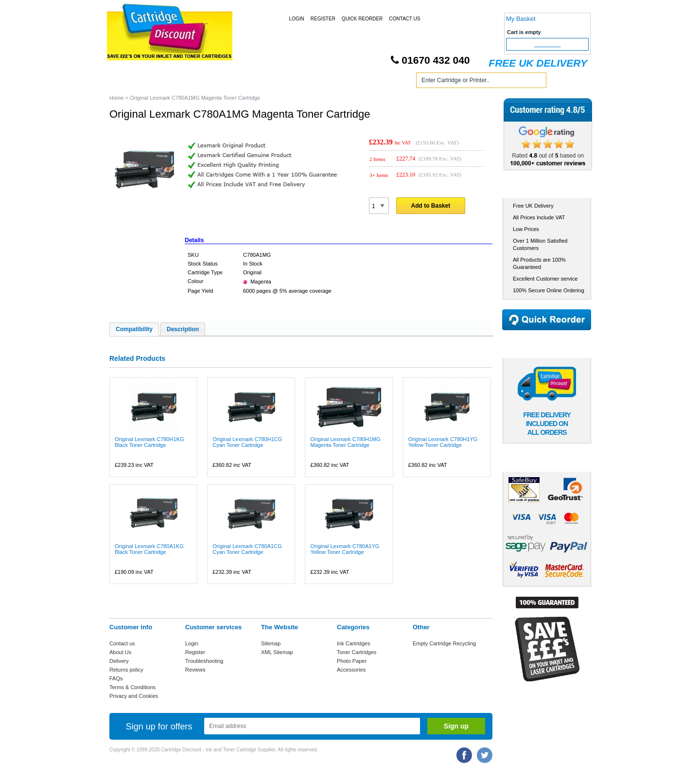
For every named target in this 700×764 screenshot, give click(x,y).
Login (297, 19)
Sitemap (271, 643)
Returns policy (126, 670)
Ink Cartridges (184, 82)
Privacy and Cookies (134, 696)
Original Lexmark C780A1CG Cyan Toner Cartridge (247, 549)
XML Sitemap (277, 652)
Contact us (122, 643)
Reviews (195, 670)
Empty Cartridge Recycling (444, 643)
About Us (120, 652)
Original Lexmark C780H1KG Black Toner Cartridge (149, 442)
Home (128, 82)
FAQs (116, 678)
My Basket (521, 19)
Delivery (119, 661)
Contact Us (404, 19)
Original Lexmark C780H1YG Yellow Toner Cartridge (443, 442)
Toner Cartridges (257, 82)
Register (323, 19)
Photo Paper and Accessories (352, 82)
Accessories (351, 670)
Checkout (548, 44)
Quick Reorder (362, 19)
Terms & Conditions (132, 687)
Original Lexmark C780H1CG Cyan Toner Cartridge (247, 442)
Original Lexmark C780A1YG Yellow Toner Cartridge (345, 549)
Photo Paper (352, 661)
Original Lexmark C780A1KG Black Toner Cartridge (149, 549)
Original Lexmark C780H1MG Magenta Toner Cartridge (345, 442)
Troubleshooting (204, 661)
